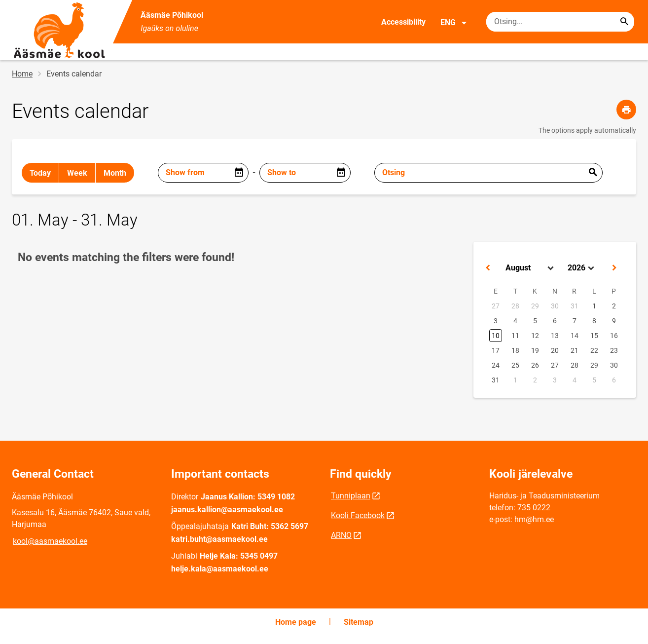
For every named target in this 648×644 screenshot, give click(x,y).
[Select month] (531, 268)
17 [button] (496, 350)
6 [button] (555, 321)
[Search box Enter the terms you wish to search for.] (560, 22)
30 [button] (555, 306)
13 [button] (555, 336)
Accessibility (403, 22)
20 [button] (555, 350)
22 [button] (594, 350)
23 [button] (614, 350)
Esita (593, 173)
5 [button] (535, 321)
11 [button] (515, 336)
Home (22, 74)
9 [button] (614, 321)
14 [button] (575, 336)
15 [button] (594, 336)
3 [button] (496, 321)
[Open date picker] (239, 173)
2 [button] (614, 306)
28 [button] (515, 306)
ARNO (341, 535)
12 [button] (535, 336)
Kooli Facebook (358, 515)
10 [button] (496, 336)
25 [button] (515, 365)
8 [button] (594, 321)
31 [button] (575, 306)
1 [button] (594, 306)
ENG (454, 23)
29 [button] (535, 306)
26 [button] (535, 365)
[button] (488, 268)
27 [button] (496, 306)
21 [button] (575, 350)
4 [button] (515, 321)
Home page (296, 622)
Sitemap (359, 622)
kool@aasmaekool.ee (50, 541)
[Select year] (582, 268)
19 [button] (535, 350)
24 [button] (496, 365)
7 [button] (575, 321)
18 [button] (515, 350)
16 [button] (614, 336)
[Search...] (624, 22)
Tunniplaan (351, 496)
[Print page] (626, 110)
